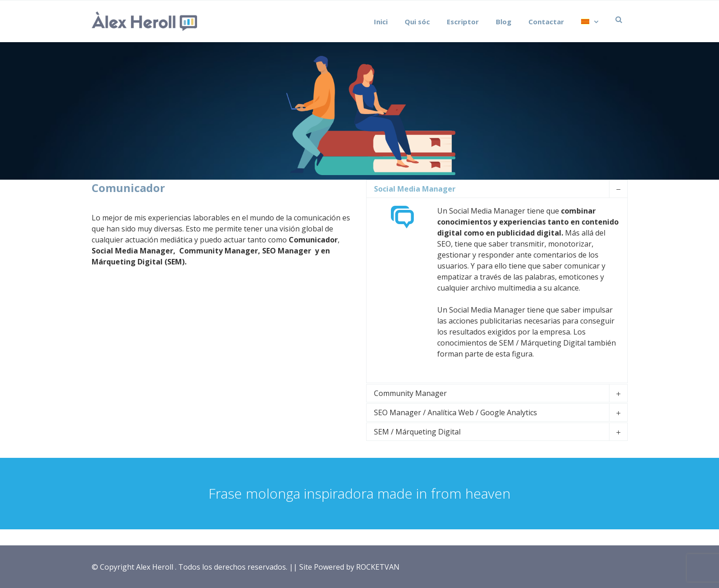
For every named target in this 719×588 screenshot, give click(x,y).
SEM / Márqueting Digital (417, 432)
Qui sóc (417, 22)
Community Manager (410, 393)
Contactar (546, 22)
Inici (381, 22)
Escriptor (463, 22)
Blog (504, 22)
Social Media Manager (415, 189)
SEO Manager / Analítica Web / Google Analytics (456, 412)
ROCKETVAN (378, 567)
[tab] (497, 189)
